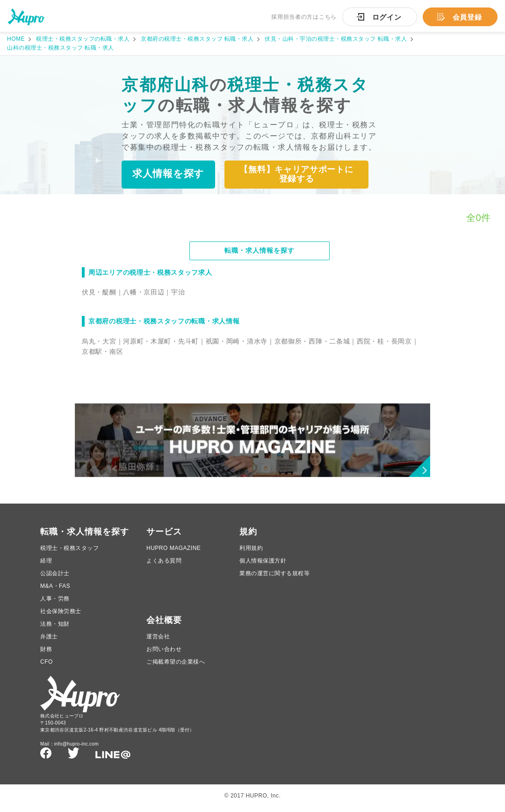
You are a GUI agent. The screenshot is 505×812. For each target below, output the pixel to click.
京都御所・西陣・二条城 (312, 342)
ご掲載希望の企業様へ (176, 666)
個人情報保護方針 (263, 565)
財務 (46, 653)
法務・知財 (55, 628)
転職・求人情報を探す (260, 251)
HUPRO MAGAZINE (173, 552)
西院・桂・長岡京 (384, 342)
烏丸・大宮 (99, 342)
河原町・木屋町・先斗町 (161, 342)
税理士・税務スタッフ (69, 552)
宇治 (178, 293)
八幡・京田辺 (144, 293)
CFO (47, 666)
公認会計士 (55, 578)
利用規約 (251, 552)
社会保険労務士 (61, 615)
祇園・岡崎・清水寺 (237, 342)
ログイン (387, 17)
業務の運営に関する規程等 (274, 578)
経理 (46, 565)
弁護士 (49, 641)
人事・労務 (55, 603)
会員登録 (467, 17)
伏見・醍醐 (99, 293)
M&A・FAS (55, 590)
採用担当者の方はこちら (304, 17)
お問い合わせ (164, 653)
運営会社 (158, 641)
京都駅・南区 (102, 352)
